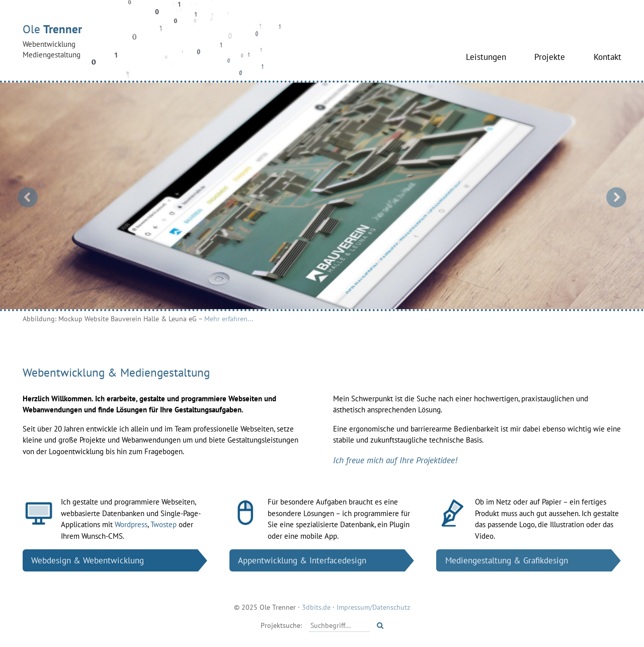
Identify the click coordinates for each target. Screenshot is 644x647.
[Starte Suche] (380, 625)
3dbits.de (316, 607)
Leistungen (486, 57)
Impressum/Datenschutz (373, 607)
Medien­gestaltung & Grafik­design (507, 560)
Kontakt (608, 57)
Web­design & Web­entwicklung (88, 560)
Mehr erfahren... (229, 318)
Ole (153, 41)
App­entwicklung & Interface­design (302, 560)
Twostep (164, 524)
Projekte (550, 57)
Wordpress (131, 524)
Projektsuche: (281, 625)
